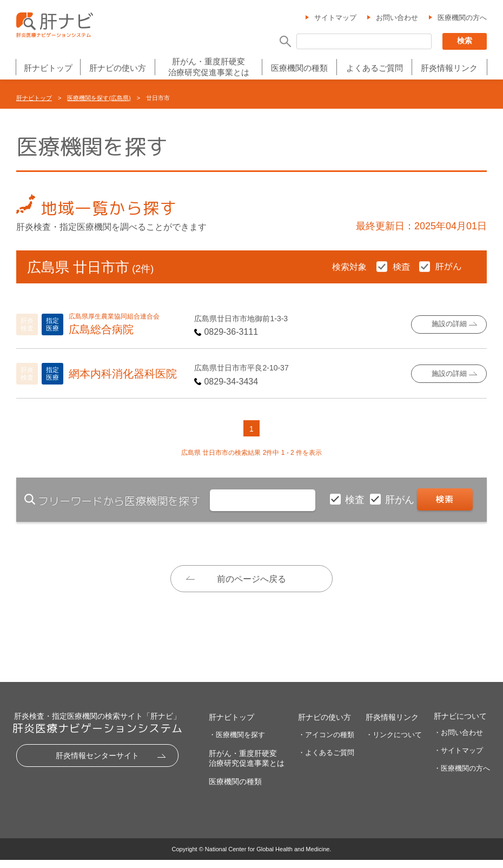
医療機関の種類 (299, 68)
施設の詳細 (449, 324)
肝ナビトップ (48, 68)
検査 (356, 500)
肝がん (401, 500)
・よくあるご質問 (326, 760)
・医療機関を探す (237, 742)
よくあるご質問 (375, 68)
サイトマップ (335, 18)
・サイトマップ (458, 758)
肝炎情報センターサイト (97, 763)
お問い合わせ (397, 18)
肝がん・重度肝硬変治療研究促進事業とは (209, 67)
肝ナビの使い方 (118, 68)
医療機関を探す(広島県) (99, 98)
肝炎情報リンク (449, 68)
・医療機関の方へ (462, 776)
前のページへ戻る (251, 579)
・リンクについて (394, 742)
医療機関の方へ (462, 18)
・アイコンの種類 (326, 742)
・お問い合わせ (458, 740)
